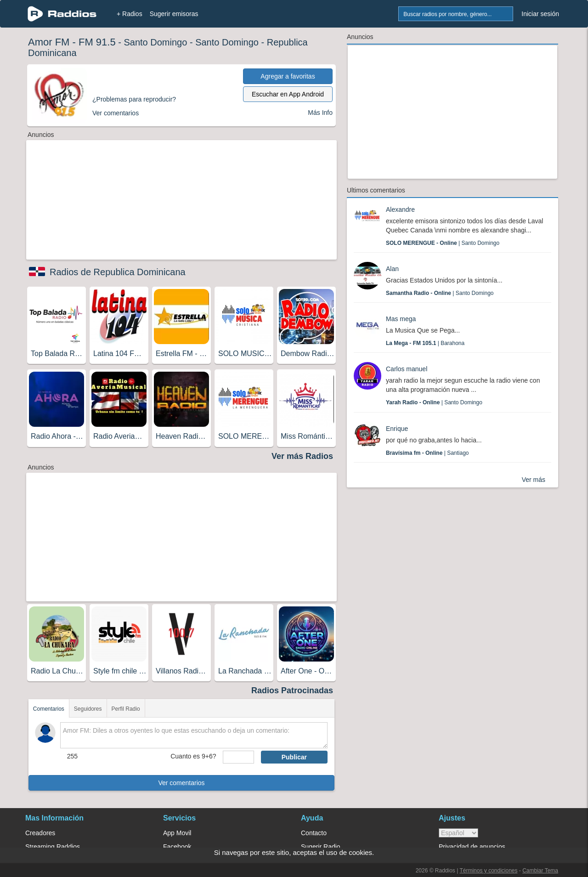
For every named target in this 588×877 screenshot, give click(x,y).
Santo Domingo (155, 42)
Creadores (40, 833)
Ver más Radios (302, 456)
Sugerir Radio (321, 847)
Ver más (534, 480)
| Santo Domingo (443, 243)
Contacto (314, 833)
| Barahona (425, 343)
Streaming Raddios (53, 847)
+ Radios (130, 14)
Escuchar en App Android (288, 94)
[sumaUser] (238, 757)
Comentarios (49, 709)
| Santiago (427, 453)
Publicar (294, 757)
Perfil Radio (126, 709)
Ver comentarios (181, 783)
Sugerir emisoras (174, 14)
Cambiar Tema (540, 871)
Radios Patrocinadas (292, 690)
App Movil (177, 833)
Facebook (177, 847)
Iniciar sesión (540, 14)
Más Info (320, 113)
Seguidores (88, 709)
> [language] (458, 833)
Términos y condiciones (488, 871)
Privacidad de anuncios (472, 847)
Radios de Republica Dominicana (118, 272)
